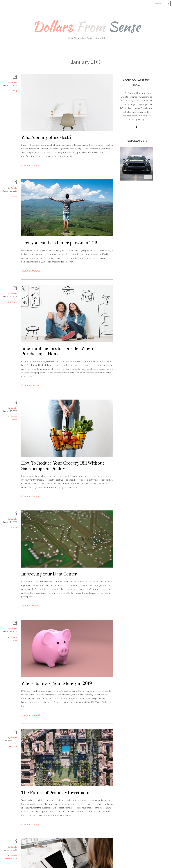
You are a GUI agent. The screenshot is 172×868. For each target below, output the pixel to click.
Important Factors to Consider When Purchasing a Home (57, 351)
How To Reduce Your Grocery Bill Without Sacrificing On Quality (63, 466)
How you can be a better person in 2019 (60, 243)
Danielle (14, 82)
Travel (99, 51)
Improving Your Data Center (49, 574)
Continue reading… (31, 165)
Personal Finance (74, 51)
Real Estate (137, 51)
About (32, 51)
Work (116, 51)
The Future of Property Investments (56, 793)
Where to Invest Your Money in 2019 (57, 684)
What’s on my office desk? (46, 138)
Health (50, 51)
